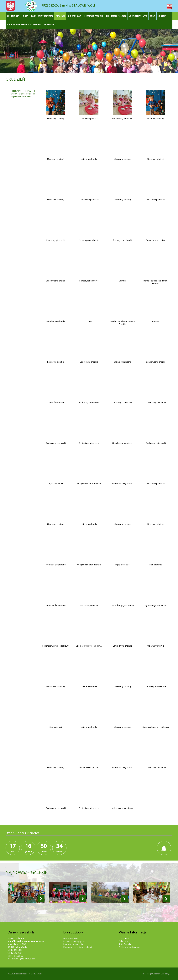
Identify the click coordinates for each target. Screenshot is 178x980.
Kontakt (162, 16)
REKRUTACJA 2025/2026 (116, 16)
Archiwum (49, 24)
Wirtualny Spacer (138, 16)
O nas (25, 16)
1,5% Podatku (125, 944)
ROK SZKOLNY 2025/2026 (42, 16)
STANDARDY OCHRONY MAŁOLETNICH (24, 24)
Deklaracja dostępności (129, 947)
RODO (152, 16)
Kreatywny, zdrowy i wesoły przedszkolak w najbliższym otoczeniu (23, 94)
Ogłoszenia (124, 938)
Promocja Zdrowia (94, 16)
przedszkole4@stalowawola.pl (21, 959)
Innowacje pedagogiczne (74, 941)
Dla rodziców (75, 16)
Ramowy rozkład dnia (73, 944)
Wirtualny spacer (71, 938)
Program (60, 16)
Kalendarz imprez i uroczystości (77, 947)
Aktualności (13, 16)
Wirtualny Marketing (161, 974)
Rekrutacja (124, 941)
